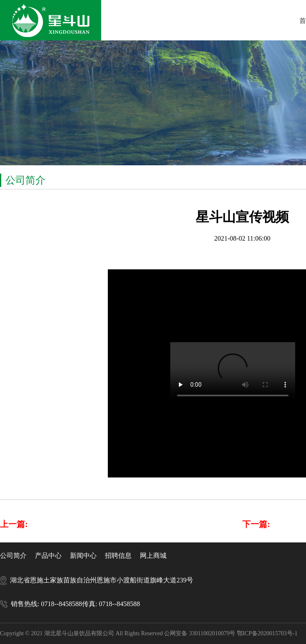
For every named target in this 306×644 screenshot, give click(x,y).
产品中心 (48, 556)
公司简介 (13, 556)
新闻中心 (83, 556)
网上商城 (153, 556)
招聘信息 (118, 556)
